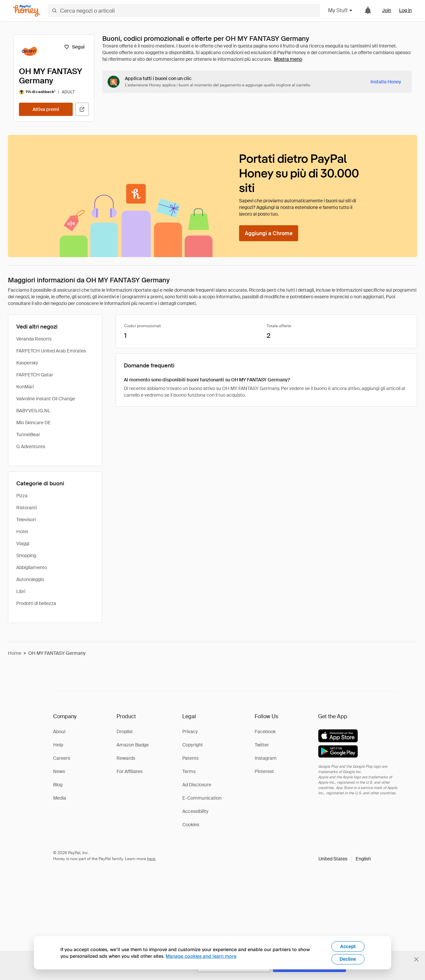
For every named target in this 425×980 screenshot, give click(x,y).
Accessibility (195, 811)
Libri (21, 591)
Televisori (26, 520)
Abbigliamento (32, 567)
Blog (58, 785)
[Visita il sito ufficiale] (82, 109)
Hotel (22, 532)
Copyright (193, 745)
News (59, 771)
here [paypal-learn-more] (151, 859)
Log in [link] (405, 10)
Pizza (22, 496)
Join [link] (387, 10)
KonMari (25, 387)
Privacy (190, 732)
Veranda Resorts (34, 339)
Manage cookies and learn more (201, 956)
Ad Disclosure (197, 785)
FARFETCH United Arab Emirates (51, 351)
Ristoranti (27, 508)
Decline (348, 959)
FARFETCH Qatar (35, 375)
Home (15, 653)
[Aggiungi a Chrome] (269, 233)
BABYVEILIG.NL (33, 411)
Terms (189, 771)
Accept (348, 946)
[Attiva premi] (46, 109)
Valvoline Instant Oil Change (46, 399)
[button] (345, 859)
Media (60, 798)
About (59, 732)
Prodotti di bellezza (36, 603)
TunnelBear (28, 435)
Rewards (126, 758)
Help (58, 745)
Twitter (262, 745)
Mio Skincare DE (34, 423)
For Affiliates (129, 771)
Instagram (266, 758)
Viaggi (23, 543)
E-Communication (202, 798)
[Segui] (74, 47)
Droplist (125, 732)
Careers (62, 758)
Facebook (265, 732)
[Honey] (27, 11)
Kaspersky (27, 363)
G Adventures (31, 446)
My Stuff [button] (340, 10)
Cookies (191, 825)
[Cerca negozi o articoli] (184, 11)
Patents (190, 758)
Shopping (26, 555)
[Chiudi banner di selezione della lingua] (416, 959)
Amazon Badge (133, 745)
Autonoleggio (30, 579)
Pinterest (264, 771)
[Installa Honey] (386, 82)
